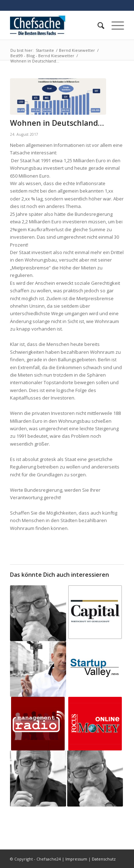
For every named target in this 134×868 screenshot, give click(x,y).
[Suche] (97, 25)
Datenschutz (104, 859)
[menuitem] (97, 25)
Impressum (76, 859)
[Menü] (114, 25)
